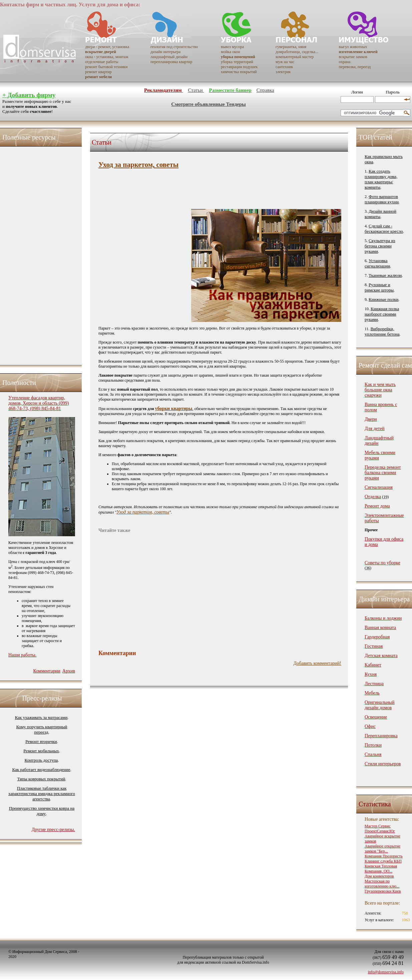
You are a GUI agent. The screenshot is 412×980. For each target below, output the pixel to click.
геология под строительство (174, 47)
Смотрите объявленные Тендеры (208, 104)
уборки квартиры (174, 409)
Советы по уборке (382, 563)
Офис (370, 726)
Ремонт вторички (41, 741)
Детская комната (381, 656)
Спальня (373, 754)
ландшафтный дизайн (169, 57)
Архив (69, 671)
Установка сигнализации (377, 263)
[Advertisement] (35, 254)
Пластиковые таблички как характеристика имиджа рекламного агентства (42, 794)
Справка (265, 90)
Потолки (373, 745)
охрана (345, 62)
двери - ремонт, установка (107, 47)
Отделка (373, 497)
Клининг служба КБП (383, 861)
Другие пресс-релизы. (53, 830)
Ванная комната (380, 628)
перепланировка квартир (171, 62)
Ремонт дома (377, 506)
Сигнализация (379, 487)
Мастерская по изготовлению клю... (382, 884)
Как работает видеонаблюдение (41, 769)
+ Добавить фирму (29, 95)
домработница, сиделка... (297, 52)
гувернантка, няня (291, 47)
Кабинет (373, 665)
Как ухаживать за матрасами (41, 717)
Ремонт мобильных (41, 751)
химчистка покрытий (239, 72)
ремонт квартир (98, 72)
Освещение (376, 717)
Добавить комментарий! (317, 663)
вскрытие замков (353, 57)
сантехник (284, 67)
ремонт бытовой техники (106, 67)
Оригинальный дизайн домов (379, 705)
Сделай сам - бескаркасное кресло (384, 229)
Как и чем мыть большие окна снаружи (380, 390)
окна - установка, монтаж (107, 57)
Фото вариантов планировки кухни (382, 199)
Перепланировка (381, 736)
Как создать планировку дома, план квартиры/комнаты (381, 179)
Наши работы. (22, 655)
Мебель (372, 693)
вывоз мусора (232, 47)
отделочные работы (102, 62)
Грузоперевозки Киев (383, 891)
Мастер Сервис (378, 826)
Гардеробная (377, 637)
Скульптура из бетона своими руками (380, 246)
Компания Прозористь (384, 856)
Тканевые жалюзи (385, 275)
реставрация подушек (239, 67)
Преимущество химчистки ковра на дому (42, 811)
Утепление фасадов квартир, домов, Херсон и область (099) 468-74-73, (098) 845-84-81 (39, 403)
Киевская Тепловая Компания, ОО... (381, 869)
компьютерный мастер (295, 57)
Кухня (371, 674)
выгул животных (353, 47)
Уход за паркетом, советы (143, 512)
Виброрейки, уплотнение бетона (382, 331)
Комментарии (47, 671)
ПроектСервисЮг (380, 831)
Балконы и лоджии (383, 618)
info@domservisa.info (386, 972)
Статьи (196, 90)
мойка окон (231, 52)
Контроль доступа (41, 760)
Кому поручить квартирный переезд (42, 729)
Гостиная (374, 646)
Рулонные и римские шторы (379, 287)
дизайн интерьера (165, 52)
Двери (371, 419)
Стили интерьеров (383, 764)
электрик (283, 72)
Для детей (375, 429)
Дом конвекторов (379, 876)
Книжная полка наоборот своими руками (382, 314)
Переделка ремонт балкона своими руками (383, 473)
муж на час (285, 62)
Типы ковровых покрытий (41, 779)
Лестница (374, 684)
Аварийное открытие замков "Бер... (382, 849)
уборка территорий (237, 62)
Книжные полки (383, 299)
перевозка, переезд (355, 67)
